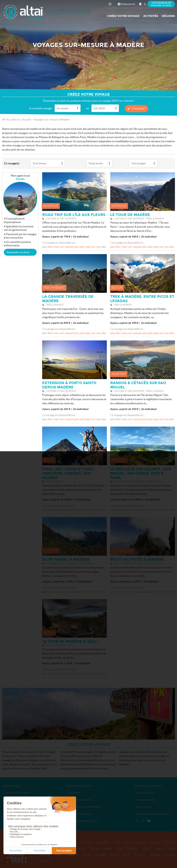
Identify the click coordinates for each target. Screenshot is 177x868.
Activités (151, 16)
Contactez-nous (145, 800)
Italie (119, 848)
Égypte (141, 842)
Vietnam (45, 861)
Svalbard (155, 855)
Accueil (26, 119)
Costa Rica (103, 842)
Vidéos (149, 821)
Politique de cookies (80, 814)
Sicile (127, 855)
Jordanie (132, 848)
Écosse (129, 842)
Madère (146, 848)
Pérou (87, 855)
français (140, 4)
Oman (59, 855)
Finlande (170, 842)
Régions (168, 16)
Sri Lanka (140, 855)
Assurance (74, 793)
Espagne (155, 842)
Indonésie (80, 848)
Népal (171, 848)
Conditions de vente (80, 800)
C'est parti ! (139, 108)
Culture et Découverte (17, 793)
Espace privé (128, 4)
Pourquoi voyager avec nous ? (153, 814)
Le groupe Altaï (145, 793)
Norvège (45, 855)
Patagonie (73, 855)
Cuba (117, 842)
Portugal (100, 855)
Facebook (137, 821)
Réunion (115, 855)
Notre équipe (144, 807)
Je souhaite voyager (41, 108)
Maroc (159, 848)
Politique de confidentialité (84, 807)
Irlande (95, 848)
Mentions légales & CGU (83, 821)
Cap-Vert (87, 842)
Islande (108, 848)
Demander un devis (18, 252)
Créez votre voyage (123, 16)
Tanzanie (170, 855)
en (88, 108)
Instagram (143, 821)
